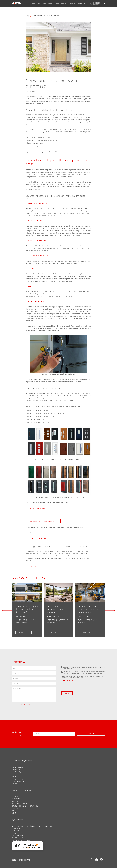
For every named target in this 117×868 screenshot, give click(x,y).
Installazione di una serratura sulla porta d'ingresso (59, 374)
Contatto (80, 4)
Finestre (33, 4)
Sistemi (50, 4)
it (103, 4)
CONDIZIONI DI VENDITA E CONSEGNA (25, 804)
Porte (39, 4)
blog (27, 16)
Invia (67, 693)
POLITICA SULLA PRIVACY (20, 802)
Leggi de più (24, 632)
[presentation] (75, 686)
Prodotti (44, 4)
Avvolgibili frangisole (19, 777)
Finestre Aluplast (17, 765)
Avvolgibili (15, 775)
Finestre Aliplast (17, 768)
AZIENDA (15, 795)
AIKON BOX (15, 800)
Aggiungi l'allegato (23, 705)
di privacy (64, 678)
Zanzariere (15, 782)
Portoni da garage (18, 779)
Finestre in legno (17, 770)
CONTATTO (15, 807)
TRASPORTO (16, 797)
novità (14, 811)
